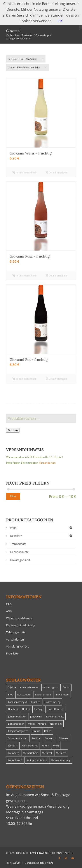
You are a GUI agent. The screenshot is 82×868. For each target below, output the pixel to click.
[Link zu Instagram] (66, 858)
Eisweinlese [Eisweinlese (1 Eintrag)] (62, 694)
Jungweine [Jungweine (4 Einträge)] (36, 716)
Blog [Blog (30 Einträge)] (11, 694)
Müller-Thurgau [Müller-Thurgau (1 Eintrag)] (37, 724)
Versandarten (47, 463)
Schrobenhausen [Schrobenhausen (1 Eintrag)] (18, 738)
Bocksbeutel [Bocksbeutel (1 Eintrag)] (24, 694)
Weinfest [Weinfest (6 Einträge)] (47, 753)
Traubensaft (18, 544)
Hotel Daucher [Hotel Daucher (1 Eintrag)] (56, 709)
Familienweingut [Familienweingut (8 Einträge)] (17, 702)
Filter (13, 496)
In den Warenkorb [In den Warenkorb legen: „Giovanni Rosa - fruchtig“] (24, 276)
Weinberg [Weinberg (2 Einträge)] (14, 753)
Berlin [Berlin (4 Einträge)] (66, 687)
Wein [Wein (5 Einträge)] (56, 745)
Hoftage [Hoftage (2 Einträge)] (39, 709)
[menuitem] (13, 863)
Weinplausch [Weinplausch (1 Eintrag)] (15, 760)
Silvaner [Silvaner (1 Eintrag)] (64, 738)
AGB (9, 611)
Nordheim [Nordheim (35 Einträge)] (56, 724)
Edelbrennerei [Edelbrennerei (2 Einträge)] (43, 694)
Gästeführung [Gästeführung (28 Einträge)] (52, 702)
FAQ (9, 604)
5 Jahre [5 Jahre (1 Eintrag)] (12, 687)
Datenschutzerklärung (21, 625)
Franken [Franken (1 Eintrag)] (36, 702)
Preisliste (12, 653)
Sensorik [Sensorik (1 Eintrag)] (50, 738)
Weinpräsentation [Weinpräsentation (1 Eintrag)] (37, 760)
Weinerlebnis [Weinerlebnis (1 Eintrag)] (31, 753)
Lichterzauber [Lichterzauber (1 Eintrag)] (16, 724)
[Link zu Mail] (73, 858)
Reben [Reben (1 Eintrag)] (48, 731)
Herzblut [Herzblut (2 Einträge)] (13, 709)
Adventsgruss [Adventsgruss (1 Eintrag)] (51, 687)
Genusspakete (19, 552)
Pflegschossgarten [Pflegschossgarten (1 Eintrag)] (18, 731)
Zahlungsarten (16, 632)
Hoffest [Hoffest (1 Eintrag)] (26, 709)
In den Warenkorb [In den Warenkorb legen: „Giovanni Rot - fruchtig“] (24, 379)
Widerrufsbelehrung (19, 618)
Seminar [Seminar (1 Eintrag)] (36, 738)
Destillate (42, 536)
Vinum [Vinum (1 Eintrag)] (45, 745)
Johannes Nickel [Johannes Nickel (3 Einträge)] (17, 716)
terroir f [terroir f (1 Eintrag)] (13, 745)
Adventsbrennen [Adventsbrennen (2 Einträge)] (30, 687)
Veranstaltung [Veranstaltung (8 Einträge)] (29, 745)
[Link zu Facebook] (59, 858)
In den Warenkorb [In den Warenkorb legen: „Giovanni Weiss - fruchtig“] (24, 173)
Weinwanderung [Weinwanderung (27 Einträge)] (61, 760)
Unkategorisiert (20, 560)
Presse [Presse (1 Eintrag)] (36, 731)
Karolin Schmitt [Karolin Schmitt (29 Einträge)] (55, 716)
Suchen (13, 430)
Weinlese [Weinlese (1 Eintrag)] (61, 753)
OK (60, 21)
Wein (42, 528)
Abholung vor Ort (17, 646)
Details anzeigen (56, 173)
